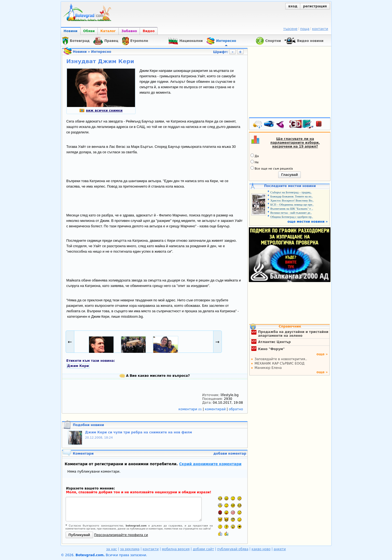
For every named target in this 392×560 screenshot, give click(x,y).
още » (322, 354)
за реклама (130, 549)
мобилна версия (176, 549)
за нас (111, 549)
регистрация (315, 6)
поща (305, 29)
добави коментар (230, 454)
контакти (320, 29)
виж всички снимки (101, 111)
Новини (71, 31)
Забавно (129, 31)
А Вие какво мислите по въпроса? (155, 376)
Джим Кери (78, 366)
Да (255, 156)
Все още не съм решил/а (272, 168)
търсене (290, 29)
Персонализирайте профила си (121, 535)
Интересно (101, 52)
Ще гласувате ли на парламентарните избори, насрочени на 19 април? (295, 143)
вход (293, 6)
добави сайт (203, 549)
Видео (149, 31)
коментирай (216, 409)
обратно (236, 409)
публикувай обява (233, 549)
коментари (191, 409)
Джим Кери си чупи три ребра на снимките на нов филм (139, 432)
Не (255, 162)
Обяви (89, 31)
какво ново (261, 549)
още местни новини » (308, 222)
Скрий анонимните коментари (210, 464)
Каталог (108, 31)
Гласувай (290, 175)
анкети (280, 549)
